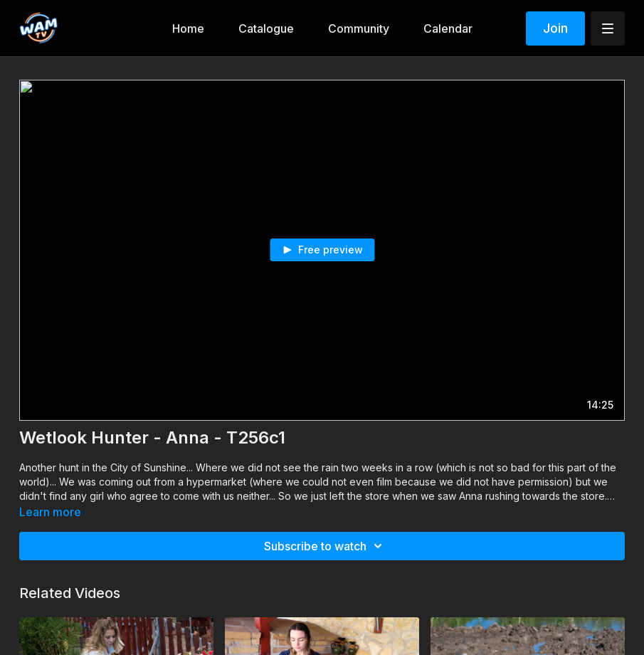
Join (555, 28)
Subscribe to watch (325, 546)
